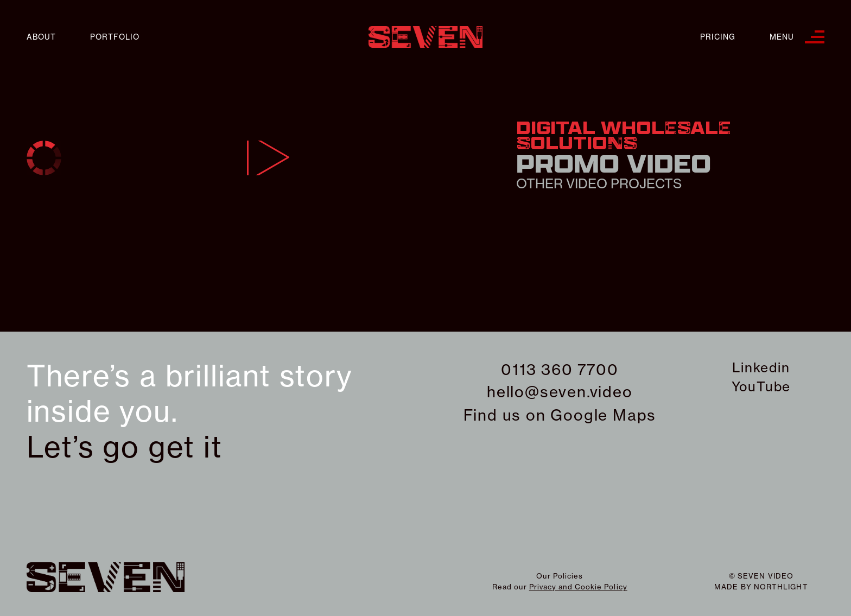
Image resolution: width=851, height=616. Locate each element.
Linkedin (761, 367)
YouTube (761, 386)
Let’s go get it (125, 447)
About (41, 37)
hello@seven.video (560, 392)
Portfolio (115, 37)
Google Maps (603, 415)
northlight (781, 587)
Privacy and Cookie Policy (578, 587)
